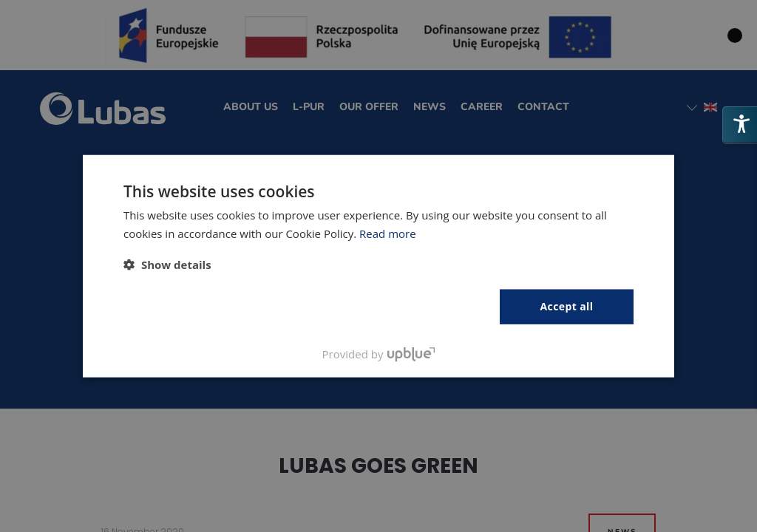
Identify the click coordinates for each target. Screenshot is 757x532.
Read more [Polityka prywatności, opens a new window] (388, 233)
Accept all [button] (567, 306)
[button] (167, 265)
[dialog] (378, 266)
